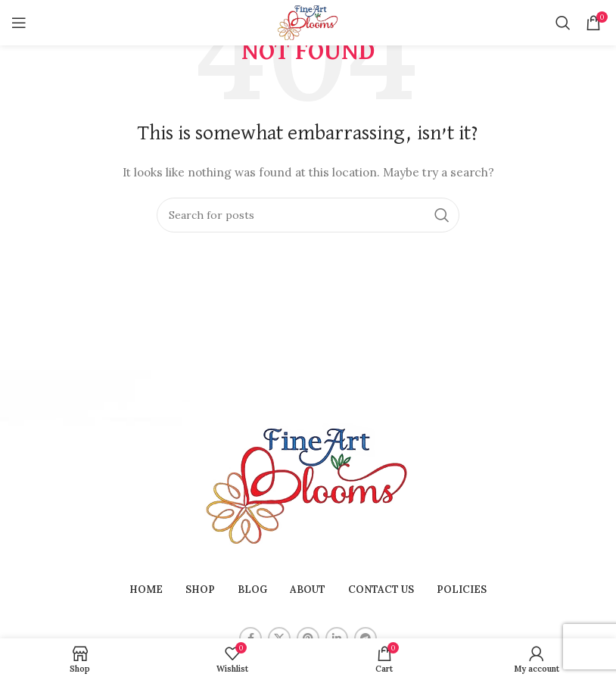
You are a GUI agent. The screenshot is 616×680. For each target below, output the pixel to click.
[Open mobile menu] (19, 23)
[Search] (563, 23)
